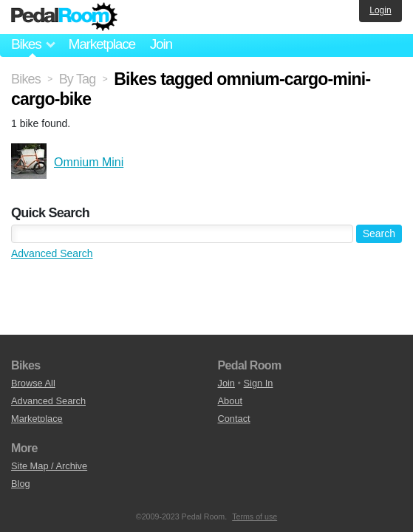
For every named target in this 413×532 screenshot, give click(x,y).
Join (161, 44)
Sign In (259, 383)
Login (380, 10)
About (230, 401)
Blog (21, 484)
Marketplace (101, 44)
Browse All (33, 383)
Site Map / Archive (49, 466)
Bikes (26, 79)
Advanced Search (52, 253)
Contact (234, 419)
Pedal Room (64, 17)
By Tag (78, 79)
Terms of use (255, 516)
